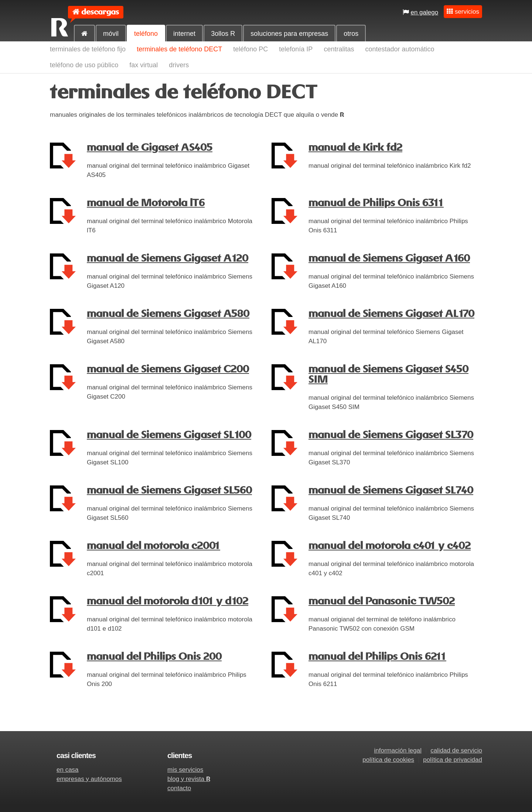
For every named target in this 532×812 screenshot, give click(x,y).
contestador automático (400, 49)
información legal (398, 750)
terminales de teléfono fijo (88, 49)
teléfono (146, 34)
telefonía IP (296, 49)
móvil (111, 34)
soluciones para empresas (289, 34)
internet (184, 34)
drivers (179, 65)
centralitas (339, 49)
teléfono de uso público (84, 65)
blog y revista (189, 779)
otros (351, 34)
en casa (68, 770)
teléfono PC (250, 49)
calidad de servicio (456, 750)
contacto (179, 788)
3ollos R (223, 34)
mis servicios (185, 770)
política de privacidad (453, 760)
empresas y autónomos (89, 779)
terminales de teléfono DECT (179, 49)
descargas (100, 12)
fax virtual (144, 65)
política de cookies (388, 760)
